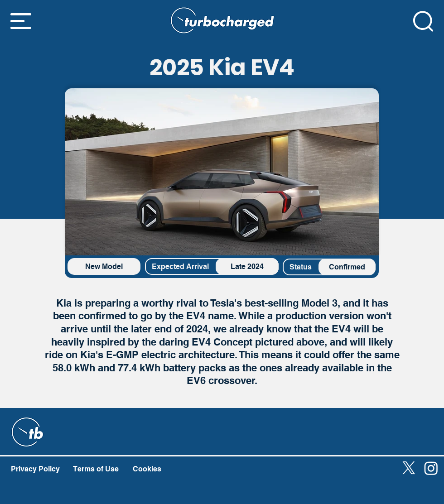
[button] (21, 21)
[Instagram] (431, 468)
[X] (409, 468)
